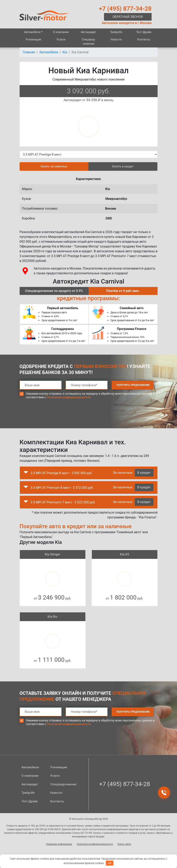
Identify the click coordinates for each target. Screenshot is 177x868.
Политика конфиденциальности (95, 844)
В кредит (144, 473)
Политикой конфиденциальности (68, 397)
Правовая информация (59, 844)
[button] (26, 473)
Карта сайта (124, 844)
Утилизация (33, 39)
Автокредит (89, 32)
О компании (61, 32)
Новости (116, 39)
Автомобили (32, 32)
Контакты (144, 39)
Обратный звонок (128, 17)
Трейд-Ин (116, 32)
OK (110, 863)
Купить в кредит (123, 166)
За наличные (122, 473)
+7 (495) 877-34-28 (125, 9)
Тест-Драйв (144, 32)
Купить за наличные (54, 166)
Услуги (61, 39)
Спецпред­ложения (88, 42)
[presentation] (50, 417)
